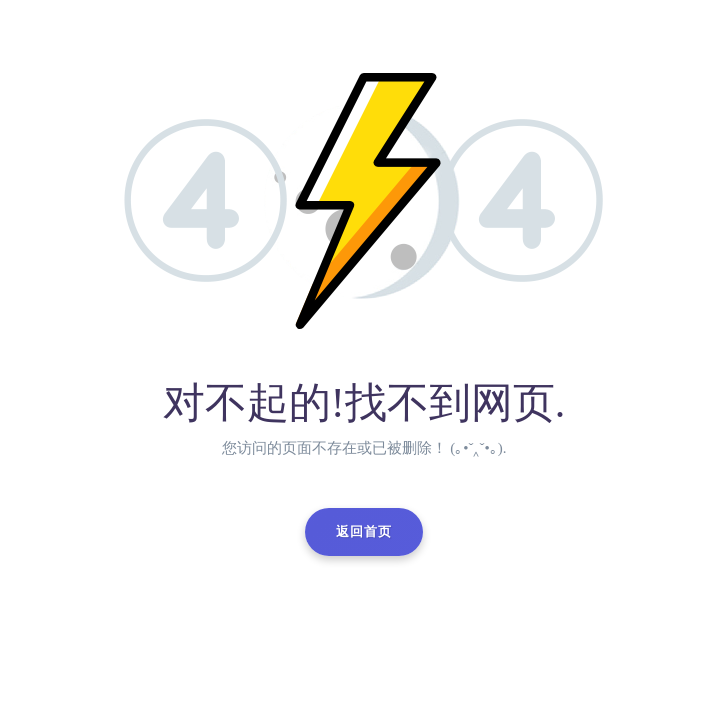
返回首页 (364, 531)
